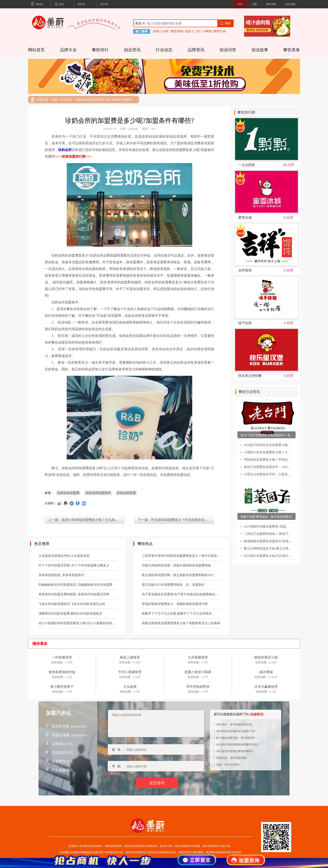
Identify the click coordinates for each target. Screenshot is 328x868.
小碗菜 (207, 31)
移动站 (37, 4)
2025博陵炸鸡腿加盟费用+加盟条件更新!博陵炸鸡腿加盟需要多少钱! (268, 527)
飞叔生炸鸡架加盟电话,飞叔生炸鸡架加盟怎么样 (72, 604)
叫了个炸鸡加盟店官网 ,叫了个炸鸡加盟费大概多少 (74, 565)
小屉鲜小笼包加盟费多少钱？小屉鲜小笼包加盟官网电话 (268, 452)
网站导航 (271, 4)
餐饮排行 (100, 50)
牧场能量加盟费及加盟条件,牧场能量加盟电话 (268, 541)
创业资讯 (132, 50)
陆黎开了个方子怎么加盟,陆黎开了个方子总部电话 (177, 614)
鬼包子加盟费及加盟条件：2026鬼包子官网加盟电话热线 (268, 467)
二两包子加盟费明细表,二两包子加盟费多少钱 (268, 534)
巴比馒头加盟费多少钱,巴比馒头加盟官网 (268, 556)
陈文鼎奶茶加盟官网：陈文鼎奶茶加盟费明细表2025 (178, 575)
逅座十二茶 (192, 31)
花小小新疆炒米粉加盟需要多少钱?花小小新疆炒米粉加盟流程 (78, 623)
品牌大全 (68, 50)
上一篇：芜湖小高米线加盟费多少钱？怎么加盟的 (85, 520)
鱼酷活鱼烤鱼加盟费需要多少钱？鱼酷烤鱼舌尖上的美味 (181, 623)
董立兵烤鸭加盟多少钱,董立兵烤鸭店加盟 (268, 548)
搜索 (225, 23)
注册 (254, 4)
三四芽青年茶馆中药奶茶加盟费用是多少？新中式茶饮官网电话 (181, 556)
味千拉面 (245, 323)
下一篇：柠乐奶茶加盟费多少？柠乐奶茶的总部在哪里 (176, 520)
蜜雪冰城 (177, 31)
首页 (59, 4)
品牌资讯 (196, 50)
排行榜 (104, 4)
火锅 (165, 31)
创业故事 (260, 50)
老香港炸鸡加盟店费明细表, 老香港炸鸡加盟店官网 (74, 594)
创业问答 (228, 50)
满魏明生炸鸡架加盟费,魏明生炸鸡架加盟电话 (70, 614)
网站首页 (36, 50)
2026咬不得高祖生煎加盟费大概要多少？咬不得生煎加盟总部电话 (268, 445)
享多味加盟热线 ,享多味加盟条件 (61, 575)
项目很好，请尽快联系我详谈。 (235, 724)
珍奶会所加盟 (126, 493)
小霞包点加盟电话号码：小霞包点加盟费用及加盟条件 (268, 474)
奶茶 (156, 31)
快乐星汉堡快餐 (250, 376)
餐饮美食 (292, 50)
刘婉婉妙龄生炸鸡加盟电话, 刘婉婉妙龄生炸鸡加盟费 (75, 585)
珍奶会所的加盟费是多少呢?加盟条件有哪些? (104, 100)
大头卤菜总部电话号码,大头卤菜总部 (64, 556)
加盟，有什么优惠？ (229, 765)
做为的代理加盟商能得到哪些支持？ (238, 745)
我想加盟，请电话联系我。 (233, 758)
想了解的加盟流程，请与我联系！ (237, 738)
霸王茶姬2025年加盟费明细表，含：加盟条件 (173, 585)
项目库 (81, 4)
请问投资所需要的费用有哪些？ (235, 751)
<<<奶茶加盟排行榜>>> (74, 157)
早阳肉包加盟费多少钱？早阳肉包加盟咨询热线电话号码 (268, 460)
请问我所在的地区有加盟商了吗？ (237, 731)
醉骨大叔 (220, 31)
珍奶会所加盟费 (68, 493)
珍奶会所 (65, 150)
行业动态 (164, 50)
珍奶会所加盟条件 (98, 493)
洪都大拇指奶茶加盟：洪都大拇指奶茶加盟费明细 (176, 565)
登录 (240, 4)
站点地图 (290, 4)
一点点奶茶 (247, 165)
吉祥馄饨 (245, 270)
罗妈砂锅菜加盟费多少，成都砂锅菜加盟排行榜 (175, 604)
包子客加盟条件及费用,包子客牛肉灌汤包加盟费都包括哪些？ (181, 594)
